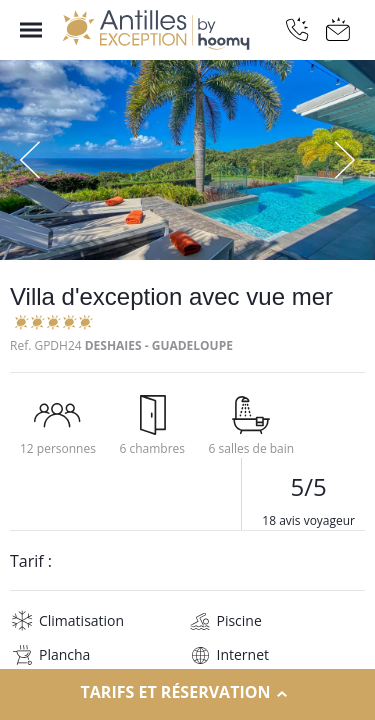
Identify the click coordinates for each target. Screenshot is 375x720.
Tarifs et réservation (188, 693)
